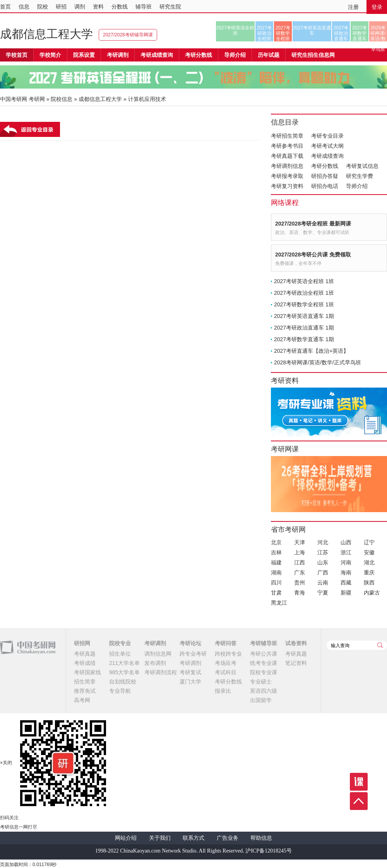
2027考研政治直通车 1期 (304, 328)
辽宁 (369, 542)
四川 (276, 583)
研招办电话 (325, 186)
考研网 (37, 99)
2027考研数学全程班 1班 (304, 304)
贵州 (300, 583)
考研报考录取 (287, 176)
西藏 (346, 583)
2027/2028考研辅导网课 (128, 35)
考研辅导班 (264, 643)
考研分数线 (325, 166)
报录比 (223, 691)
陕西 (369, 583)
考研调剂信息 (287, 166)
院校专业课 (264, 672)
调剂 (80, 7)
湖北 (369, 562)
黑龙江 (279, 603)
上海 (300, 552)
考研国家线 (87, 672)
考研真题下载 (287, 156)
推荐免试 (85, 691)
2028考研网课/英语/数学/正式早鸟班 (378, 33)
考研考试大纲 (327, 146)
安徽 (369, 552)
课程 (359, 782)
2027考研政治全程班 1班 (304, 293)
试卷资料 (296, 643)
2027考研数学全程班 (283, 33)
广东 (300, 572)
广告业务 (228, 838)
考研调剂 (118, 55)
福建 (276, 562)
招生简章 (85, 682)
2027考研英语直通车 (312, 31)
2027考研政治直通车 (341, 33)
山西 (346, 542)
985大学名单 (124, 672)
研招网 (82, 643)
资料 (98, 7)
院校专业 (120, 643)
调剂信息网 (158, 654)
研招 (61, 7)
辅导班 (144, 7)
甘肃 (276, 593)
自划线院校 (123, 682)
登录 (377, 7)
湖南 (276, 572)
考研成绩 (85, 663)
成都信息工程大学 (46, 34)
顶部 (359, 801)
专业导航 (120, 691)
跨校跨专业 (228, 654)
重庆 (369, 572)
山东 (323, 562)
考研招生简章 (287, 136)
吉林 (276, 552)
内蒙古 (372, 593)
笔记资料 (296, 663)
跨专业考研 (193, 654)
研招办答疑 (325, 176)
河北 (323, 542)
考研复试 (190, 672)
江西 (300, 562)
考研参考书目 (287, 146)
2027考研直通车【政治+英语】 (311, 351)
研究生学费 (360, 176)
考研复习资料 (287, 186)
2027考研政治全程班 (265, 33)
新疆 (346, 593)
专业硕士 (261, 682)
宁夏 (323, 593)
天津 (300, 542)
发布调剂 (155, 663)
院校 (43, 7)
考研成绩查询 (327, 156)
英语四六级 (264, 691)
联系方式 (193, 838)
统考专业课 (264, 663)
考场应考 (226, 663)
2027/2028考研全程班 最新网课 (313, 224)
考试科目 (226, 672)
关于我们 (160, 838)
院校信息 (62, 99)
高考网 (82, 700)
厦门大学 (190, 682)
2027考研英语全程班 (235, 31)
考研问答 (226, 643)
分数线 (120, 7)
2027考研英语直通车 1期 (304, 316)
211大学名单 (124, 663)
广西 (323, 572)
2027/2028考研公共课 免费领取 (313, 255)
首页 (5, 7)
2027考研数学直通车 (360, 33)
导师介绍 (235, 55)
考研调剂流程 (161, 672)
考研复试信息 (362, 166)
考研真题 (85, 654)
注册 (353, 7)
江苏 (323, 552)
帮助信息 (261, 838)
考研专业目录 (327, 136)
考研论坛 (190, 643)
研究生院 (170, 7)
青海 (300, 593)
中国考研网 (28, 648)
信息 (24, 7)
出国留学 (261, 700)
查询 (380, 645)
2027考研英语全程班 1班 (304, 281)
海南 (346, 572)
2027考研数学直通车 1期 (304, 339)
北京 (276, 542)
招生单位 (120, 654)
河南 (346, 562)
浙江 (346, 552)
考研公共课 (264, 654)
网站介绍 (126, 838)
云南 (323, 583)
